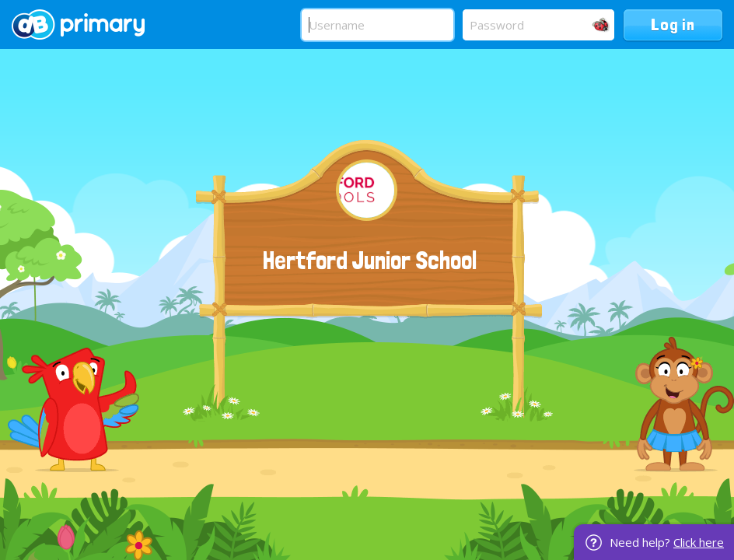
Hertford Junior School (370, 261)
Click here (699, 542)
